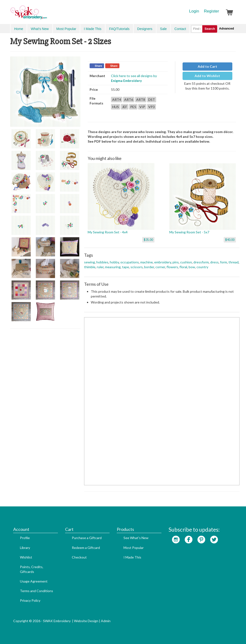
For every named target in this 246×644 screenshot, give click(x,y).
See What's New (136, 538)
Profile (25, 538)
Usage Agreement (34, 581)
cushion (186, 262)
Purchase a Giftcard (87, 538)
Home (19, 29)
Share (98, 66)
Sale (163, 29)
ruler (100, 267)
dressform (201, 262)
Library (25, 548)
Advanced (227, 28)
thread (234, 262)
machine (147, 262)
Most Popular (66, 29)
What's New (40, 29)
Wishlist (26, 557)
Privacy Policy (30, 600)
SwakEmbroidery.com (46, 14)
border (149, 267)
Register (212, 11)
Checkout (79, 557)
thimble (90, 267)
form (224, 262)
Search (210, 29)
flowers (172, 267)
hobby (114, 262)
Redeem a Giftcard (86, 548)
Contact (180, 29)
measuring (113, 267)
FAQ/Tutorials (119, 29)
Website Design (86, 621)
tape (126, 267)
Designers (145, 29)
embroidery (163, 262)
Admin (106, 621)
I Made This (93, 29)
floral (183, 267)
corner (160, 267)
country (202, 267)
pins (176, 262)
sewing (89, 262)
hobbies (102, 262)
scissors (137, 267)
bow (192, 267)
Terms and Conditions (37, 591)
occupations (130, 262)
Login (194, 11)
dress (214, 262)
